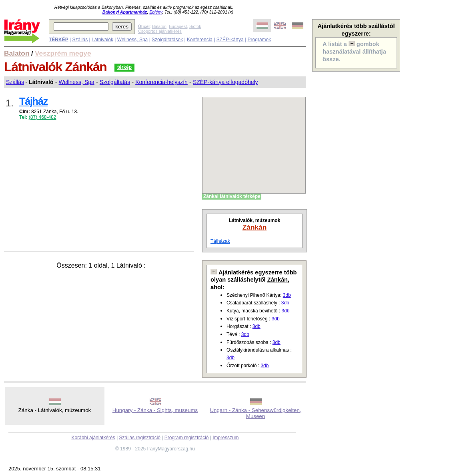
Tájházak (220, 241)
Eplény (156, 12)
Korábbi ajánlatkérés (93, 438)
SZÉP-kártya (230, 40)
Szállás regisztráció (140, 438)
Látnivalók (102, 40)
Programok (260, 40)
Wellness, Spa (132, 40)
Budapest (178, 26)
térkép (124, 67)
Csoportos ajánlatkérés (160, 31)
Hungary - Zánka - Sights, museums (155, 410)
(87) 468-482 (43, 117)
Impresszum (225, 438)
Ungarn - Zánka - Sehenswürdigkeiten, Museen (255, 413)
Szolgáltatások (167, 40)
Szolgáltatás (115, 82)
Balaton (159, 26)
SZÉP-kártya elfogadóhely (225, 82)
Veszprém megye (63, 53)
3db (287, 295)
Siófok (195, 26)
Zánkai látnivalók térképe (232, 196)
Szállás (80, 40)
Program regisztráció (187, 438)
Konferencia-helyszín (161, 82)
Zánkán (255, 227)
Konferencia (200, 40)
